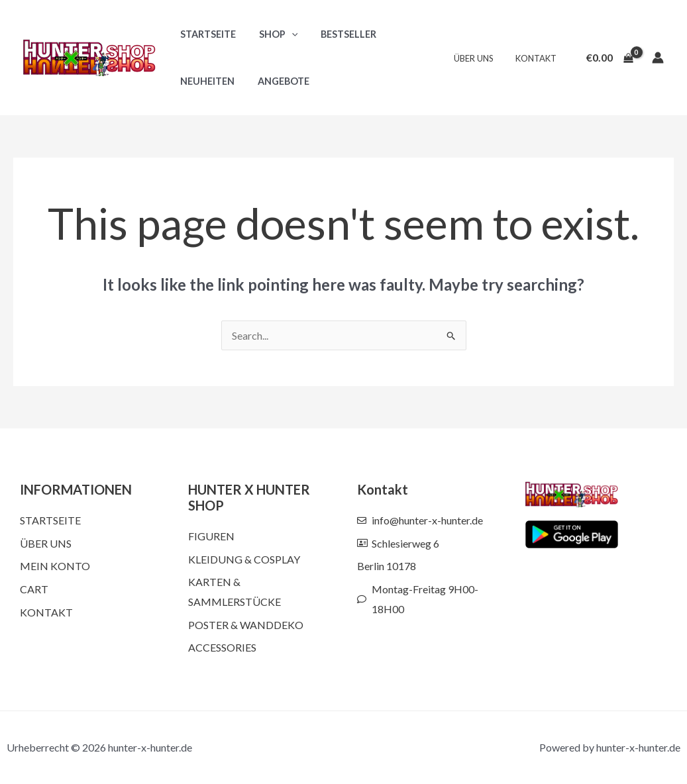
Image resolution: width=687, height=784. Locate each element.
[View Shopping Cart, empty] (609, 58)
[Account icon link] (658, 58)
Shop (273, 34)
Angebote (278, 81)
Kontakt (538, 58)
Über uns (480, 58)
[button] (286, 34)
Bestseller (339, 34)
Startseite (206, 34)
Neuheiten (205, 81)
